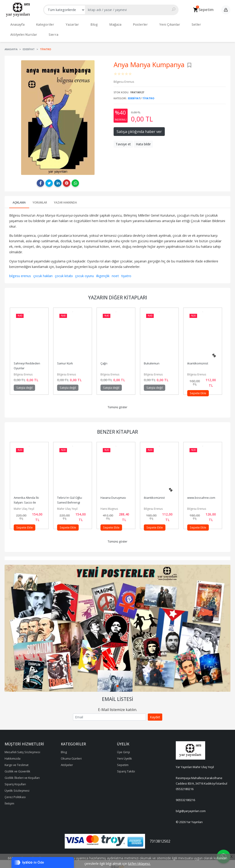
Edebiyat (134, 94)
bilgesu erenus (20, 271)
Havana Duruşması (115, 493)
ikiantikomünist (199, 359)
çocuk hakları (43, 271)
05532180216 (185, 784)
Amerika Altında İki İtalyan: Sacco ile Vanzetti (28, 498)
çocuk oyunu (84, 271)
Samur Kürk (67, 359)
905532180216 (185, 795)
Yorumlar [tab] (40, 198)
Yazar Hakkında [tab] (65, 198)
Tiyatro (148, 94)
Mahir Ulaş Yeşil (26, 504)
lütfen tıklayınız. (139, 864)
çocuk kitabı (64, 271)
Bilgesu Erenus (25, 370)
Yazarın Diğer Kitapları (118, 293)
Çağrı (106, 359)
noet (115, 271)
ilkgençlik (103, 271)
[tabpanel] (117, 624)
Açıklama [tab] (19, 198)
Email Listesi (117, 694)
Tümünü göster (117, 403)
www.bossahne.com (203, 493)
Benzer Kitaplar (117, 427)
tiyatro (126, 271)
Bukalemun (153, 359)
